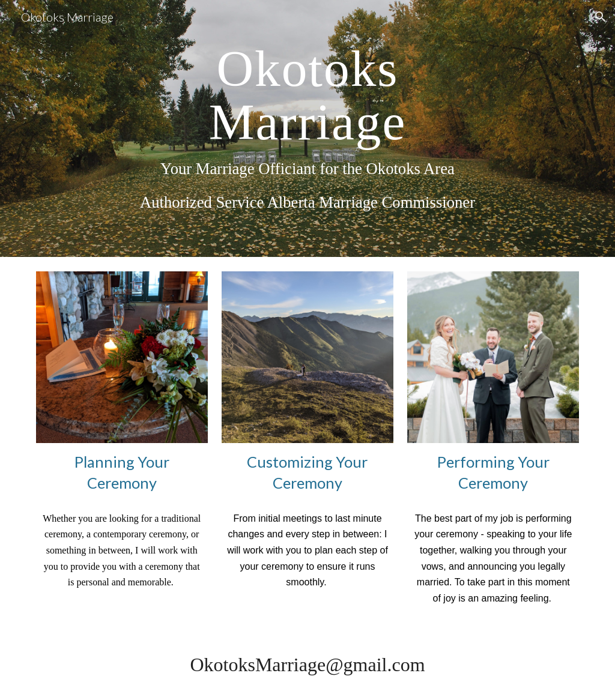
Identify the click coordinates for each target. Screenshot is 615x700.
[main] (307, 128)
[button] (601, 17)
